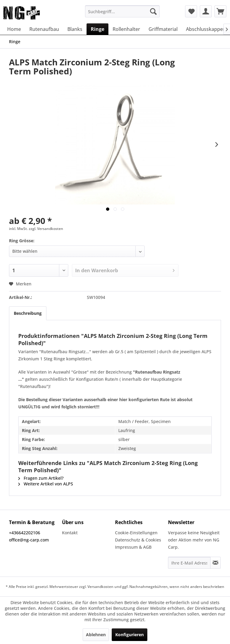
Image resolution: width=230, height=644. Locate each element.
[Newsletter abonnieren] (215, 563)
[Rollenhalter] (126, 29)
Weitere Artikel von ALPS (46, 484)
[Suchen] (153, 11)
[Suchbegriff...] (122, 11)
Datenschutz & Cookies (138, 540)
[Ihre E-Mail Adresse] (189, 563)
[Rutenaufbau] (44, 29)
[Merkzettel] (191, 11)
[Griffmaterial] (163, 29)
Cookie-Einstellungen (136, 533)
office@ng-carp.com (29, 540)
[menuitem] (122, 11)
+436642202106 (25, 533)
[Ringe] (97, 29)
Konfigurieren (130, 635)
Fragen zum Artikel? (41, 478)
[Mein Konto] (206, 11)
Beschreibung (28, 313)
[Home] (14, 29)
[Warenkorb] (220, 11)
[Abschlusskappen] (206, 29)
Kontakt (70, 533)
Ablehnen (96, 635)
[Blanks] (75, 29)
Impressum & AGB (133, 547)
